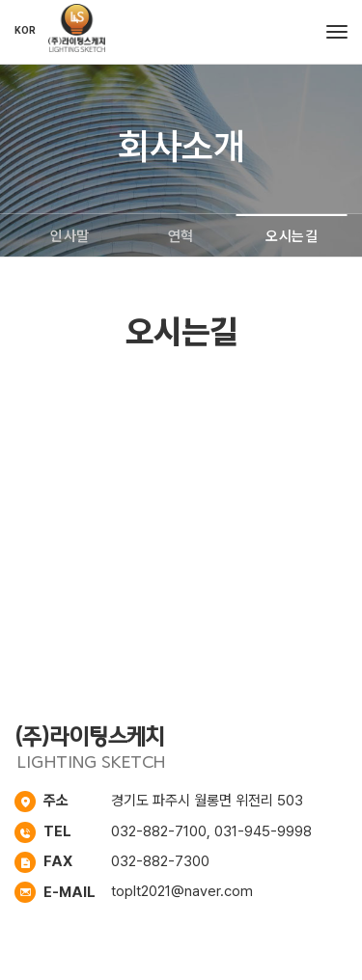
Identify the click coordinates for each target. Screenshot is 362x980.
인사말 (70, 236)
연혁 (181, 236)
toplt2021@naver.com (182, 891)
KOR (25, 30)
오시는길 (292, 236)
